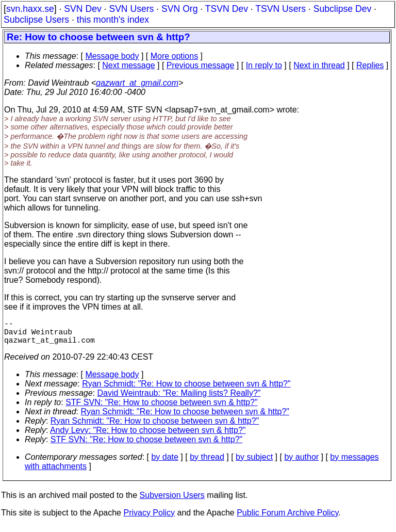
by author (301, 463)
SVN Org (179, 9)
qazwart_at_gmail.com (137, 83)
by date (164, 463)
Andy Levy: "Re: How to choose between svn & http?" (148, 436)
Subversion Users (172, 501)
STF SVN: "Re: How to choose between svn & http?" (161, 408)
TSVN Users (280, 9)
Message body (112, 56)
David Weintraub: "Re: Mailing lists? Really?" (179, 399)
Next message (128, 65)
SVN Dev (82, 9)
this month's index (113, 20)
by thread (207, 463)
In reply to (264, 65)
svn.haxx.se (30, 9)
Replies (370, 65)
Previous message (201, 65)
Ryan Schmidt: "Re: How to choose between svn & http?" (186, 390)
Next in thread (319, 65)
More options (175, 56)
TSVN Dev (227, 9)
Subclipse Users (36, 20)
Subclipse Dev (342, 9)
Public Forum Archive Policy (287, 519)
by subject (254, 463)
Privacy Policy (149, 519)
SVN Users (131, 9)
